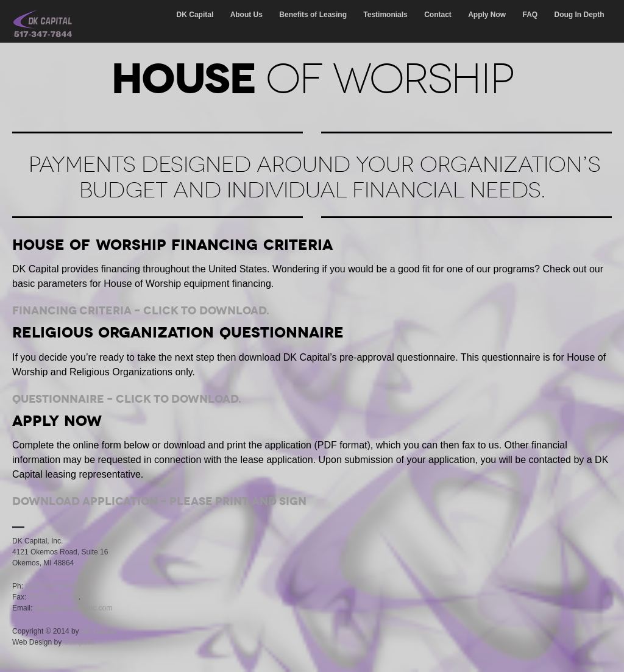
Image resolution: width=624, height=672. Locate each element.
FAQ (530, 15)
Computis (80, 642)
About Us (246, 15)
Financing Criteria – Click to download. (141, 310)
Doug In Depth (580, 15)
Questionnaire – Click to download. (127, 399)
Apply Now (487, 15)
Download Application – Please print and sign (159, 501)
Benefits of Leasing (313, 15)
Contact (438, 15)
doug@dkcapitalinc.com (74, 608)
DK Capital (195, 15)
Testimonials (385, 15)
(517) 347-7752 (54, 597)
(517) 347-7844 (50, 586)
